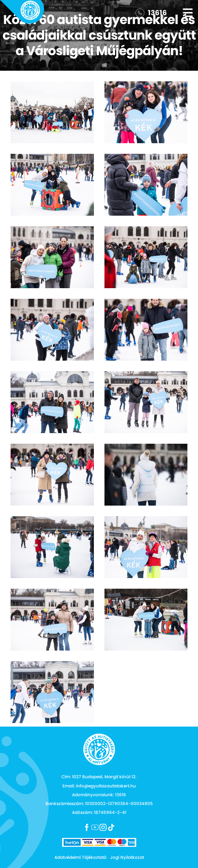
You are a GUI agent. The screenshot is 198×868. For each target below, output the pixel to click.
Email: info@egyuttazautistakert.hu (99, 786)
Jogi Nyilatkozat (127, 857)
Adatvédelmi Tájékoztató (80, 857)
